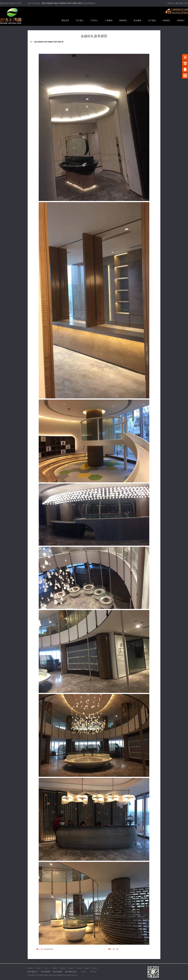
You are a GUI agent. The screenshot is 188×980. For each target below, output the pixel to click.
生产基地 (152, 20)
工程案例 (109, 20)
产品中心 (94, 20)
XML (186, 3)
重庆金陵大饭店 (49, 949)
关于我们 (80, 20)
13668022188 (180, 10)
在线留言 (166, 20)
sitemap (84, 972)
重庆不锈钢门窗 (59, 42)
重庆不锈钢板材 (49, 42)
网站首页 (65, 20)
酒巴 (117, 949)
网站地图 (179, 3)
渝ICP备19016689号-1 (71, 975)
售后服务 (137, 20)
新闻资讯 (123, 20)
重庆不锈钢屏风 (39, 42)
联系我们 (181, 20)
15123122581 (180, 13)
